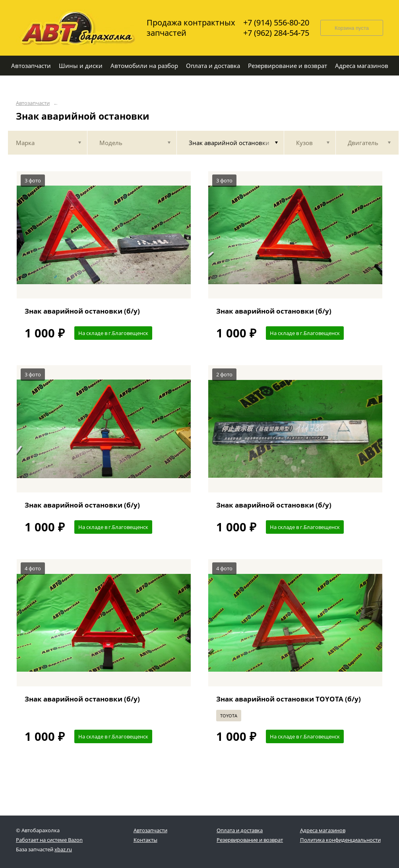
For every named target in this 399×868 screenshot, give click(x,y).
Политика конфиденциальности (340, 840)
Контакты (145, 840)
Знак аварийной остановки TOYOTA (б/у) (289, 699)
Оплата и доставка (240, 830)
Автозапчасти (33, 103)
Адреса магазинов (323, 830)
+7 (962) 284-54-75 (276, 33)
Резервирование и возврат (250, 840)
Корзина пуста (352, 28)
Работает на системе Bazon (49, 840)
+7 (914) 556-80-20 (276, 23)
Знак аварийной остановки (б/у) (82, 311)
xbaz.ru (63, 849)
